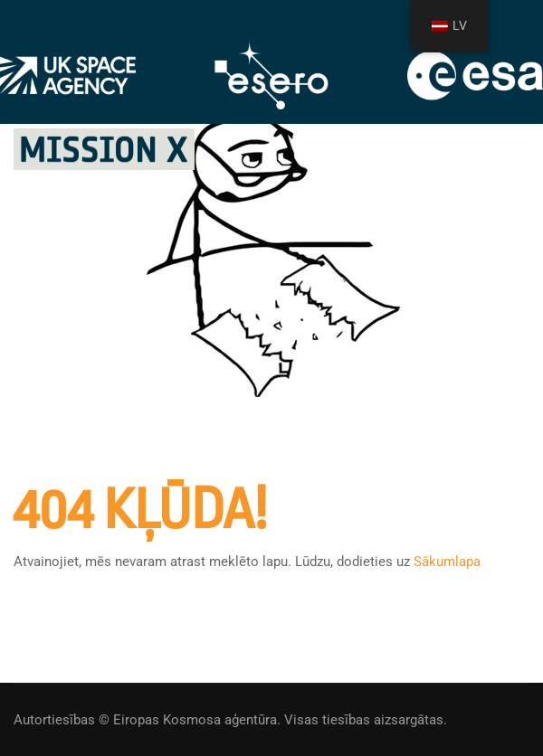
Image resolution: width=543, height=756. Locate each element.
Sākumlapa (447, 562)
